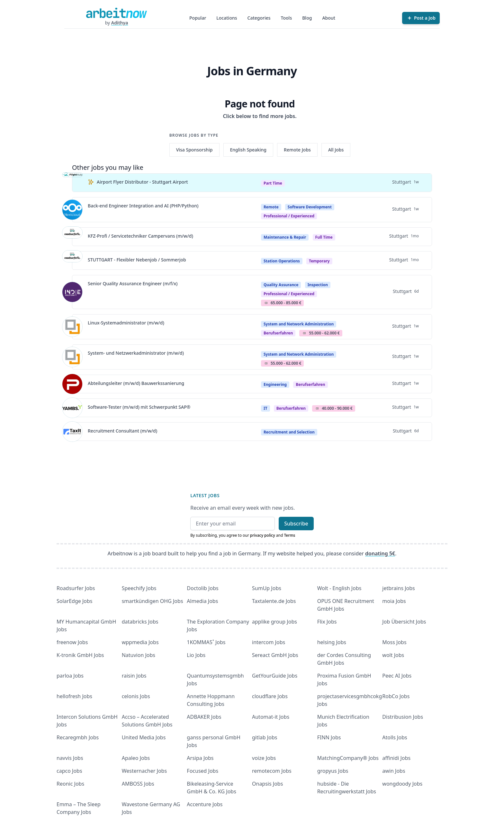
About (329, 18)
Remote (271, 207)
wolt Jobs (393, 655)
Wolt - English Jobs (339, 588)
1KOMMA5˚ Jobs (206, 642)
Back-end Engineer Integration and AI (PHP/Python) (143, 206)
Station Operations (282, 261)
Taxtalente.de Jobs (274, 601)
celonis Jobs (136, 696)
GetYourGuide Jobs (275, 676)
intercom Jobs (269, 642)
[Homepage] (116, 13)
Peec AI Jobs (397, 676)
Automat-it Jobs (271, 717)
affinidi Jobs (396, 758)
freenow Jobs (72, 642)
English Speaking (248, 150)
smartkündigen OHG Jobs (153, 601)
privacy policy (263, 535)
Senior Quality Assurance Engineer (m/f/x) (133, 283)
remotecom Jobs (272, 771)
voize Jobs (264, 758)
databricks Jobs (140, 622)
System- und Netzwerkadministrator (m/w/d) (136, 353)
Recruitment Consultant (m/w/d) (122, 431)
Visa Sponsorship (194, 150)
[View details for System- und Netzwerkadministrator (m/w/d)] (72, 357)
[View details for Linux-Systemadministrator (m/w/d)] (72, 327)
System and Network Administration (299, 324)
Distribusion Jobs (403, 717)
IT (265, 408)
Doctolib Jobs (203, 588)
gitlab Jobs (265, 737)
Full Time (324, 237)
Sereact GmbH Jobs (275, 655)
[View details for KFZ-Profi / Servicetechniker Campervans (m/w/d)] (72, 237)
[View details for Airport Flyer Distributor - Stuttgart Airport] (72, 183)
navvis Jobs (70, 758)
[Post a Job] (421, 18)
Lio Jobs (196, 655)
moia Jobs (394, 601)
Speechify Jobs (139, 588)
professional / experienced (289, 216)
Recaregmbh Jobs (78, 737)
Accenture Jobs (205, 804)
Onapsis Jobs (267, 784)
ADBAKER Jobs (204, 717)
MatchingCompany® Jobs (348, 758)
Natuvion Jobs (139, 655)
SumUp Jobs (267, 588)
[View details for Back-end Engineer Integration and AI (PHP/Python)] (72, 210)
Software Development (310, 207)
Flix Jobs (327, 622)
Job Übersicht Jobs (404, 622)
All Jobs (336, 150)
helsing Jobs (332, 642)
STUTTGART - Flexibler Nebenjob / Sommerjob (137, 260)
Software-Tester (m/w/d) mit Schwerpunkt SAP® (139, 407)
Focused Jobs (203, 771)
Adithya (120, 23)
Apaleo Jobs (136, 758)
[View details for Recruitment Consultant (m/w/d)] (72, 432)
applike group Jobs (274, 622)
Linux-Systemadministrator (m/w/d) (126, 323)
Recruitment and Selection (289, 432)
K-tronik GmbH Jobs (80, 655)
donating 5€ (380, 553)
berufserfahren (278, 333)
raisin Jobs (134, 676)
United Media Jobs (144, 737)
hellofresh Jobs (74, 696)
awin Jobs (394, 771)
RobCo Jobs (396, 696)
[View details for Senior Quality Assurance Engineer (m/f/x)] (72, 292)
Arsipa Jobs (200, 758)
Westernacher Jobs (144, 771)
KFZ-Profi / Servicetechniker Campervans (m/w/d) (140, 236)
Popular (198, 18)
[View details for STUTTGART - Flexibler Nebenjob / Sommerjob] (72, 260)
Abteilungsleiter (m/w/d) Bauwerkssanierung (136, 383)
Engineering (275, 384)
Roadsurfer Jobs (76, 588)
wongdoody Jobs (402, 784)
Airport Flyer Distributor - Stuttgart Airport (142, 182)
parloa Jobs (70, 676)
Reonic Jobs (70, 784)
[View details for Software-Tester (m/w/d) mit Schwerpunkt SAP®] (72, 408)
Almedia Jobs (202, 601)
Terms (289, 535)
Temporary (319, 261)
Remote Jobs (297, 150)
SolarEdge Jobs (75, 601)
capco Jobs (69, 771)
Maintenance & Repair (285, 237)
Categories (259, 18)
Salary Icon (266, 303)
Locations (227, 18)
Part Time (273, 183)
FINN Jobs (329, 737)
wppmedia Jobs (140, 642)
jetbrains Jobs (398, 588)
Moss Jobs (394, 642)
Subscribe (296, 524)
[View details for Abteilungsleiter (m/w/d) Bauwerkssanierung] (72, 384)
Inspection (318, 285)
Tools (287, 18)
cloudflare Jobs (270, 696)
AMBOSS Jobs (138, 784)
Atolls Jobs (395, 737)
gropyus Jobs (333, 771)
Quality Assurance (281, 285)
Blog (307, 18)
